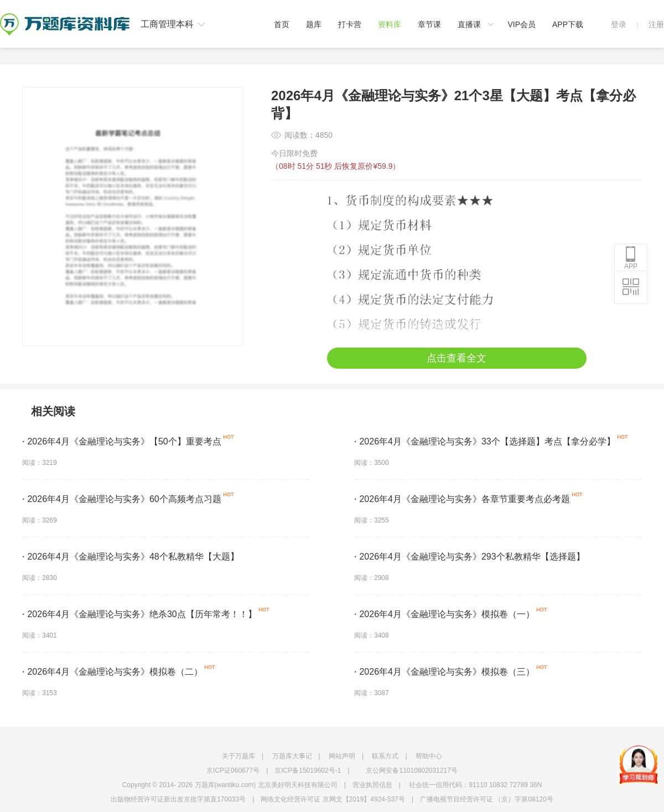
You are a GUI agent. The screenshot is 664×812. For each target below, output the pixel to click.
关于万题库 (238, 756)
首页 (282, 24)
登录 (619, 24)
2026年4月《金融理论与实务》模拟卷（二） (112, 672)
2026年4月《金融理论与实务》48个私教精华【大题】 (131, 557)
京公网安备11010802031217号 (411, 770)
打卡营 (350, 24)
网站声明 (342, 756)
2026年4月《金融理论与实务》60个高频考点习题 (122, 499)
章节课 (429, 24)
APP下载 (568, 24)
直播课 (469, 24)
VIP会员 (522, 24)
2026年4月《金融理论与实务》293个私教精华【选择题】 (470, 557)
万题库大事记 (292, 756)
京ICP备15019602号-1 (308, 770)
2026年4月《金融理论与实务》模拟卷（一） (444, 614)
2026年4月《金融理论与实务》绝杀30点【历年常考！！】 (139, 614)
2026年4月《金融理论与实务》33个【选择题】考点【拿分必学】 (485, 441)
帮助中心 (429, 756)
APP (631, 258)
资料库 (390, 24)
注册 (656, 24)
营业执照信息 (372, 785)
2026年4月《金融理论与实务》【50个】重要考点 (122, 441)
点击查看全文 (456, 358)
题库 (314, 24)
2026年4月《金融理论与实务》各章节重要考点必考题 (462, 499)
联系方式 (385, 756)
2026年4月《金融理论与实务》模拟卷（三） (444, 672)
